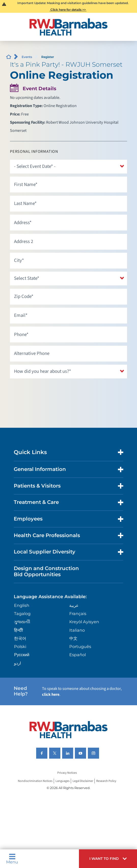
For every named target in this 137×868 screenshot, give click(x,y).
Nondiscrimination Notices (35, 781)
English (22, 605)
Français (78, 614)
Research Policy (106, 781)
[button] (108, 859)
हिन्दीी (18, 630)
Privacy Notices (67, 773)
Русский (22, 655)
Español (78, 655)
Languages (63, 781)
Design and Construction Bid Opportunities (46, 571)
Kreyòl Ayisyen (84, 622)
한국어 (20, 638)
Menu (12, 859)
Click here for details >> (68, 10)
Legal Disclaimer (83, 781)
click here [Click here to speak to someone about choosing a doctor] (51, 694)
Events (27, 57)
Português (80, 646)
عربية (74, 605)
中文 (73, 638)
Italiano (77, 630)
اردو (17, 663)
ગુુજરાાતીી (22, 622)
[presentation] (49, 391)
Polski (20, 646)
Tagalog (22, 614)
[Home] (69, 27)
